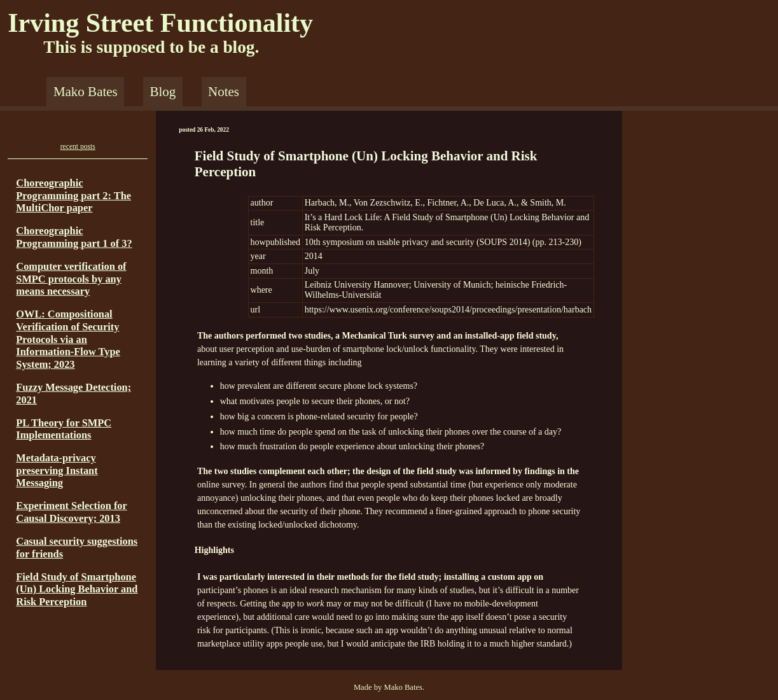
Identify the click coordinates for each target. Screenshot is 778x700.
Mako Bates (86, 92)
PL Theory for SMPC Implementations (64, 429)
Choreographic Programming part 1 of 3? (74, 237)
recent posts (78, 147)
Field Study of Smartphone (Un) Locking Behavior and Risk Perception (77, 589)
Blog (163, 92)
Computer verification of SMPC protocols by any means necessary (71, 279)
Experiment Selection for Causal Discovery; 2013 (71, 512)
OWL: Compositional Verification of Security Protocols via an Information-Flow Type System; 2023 (68, 339)
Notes (224, 92)
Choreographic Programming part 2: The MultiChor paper (73, 195)
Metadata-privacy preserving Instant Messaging (57, 470)
